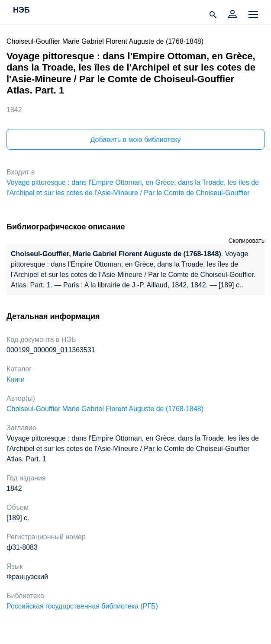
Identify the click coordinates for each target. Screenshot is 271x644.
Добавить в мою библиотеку (135, 140)
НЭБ (21, 10)
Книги (16, 379)
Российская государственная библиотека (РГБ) (82, 606)
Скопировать (246, 241)
